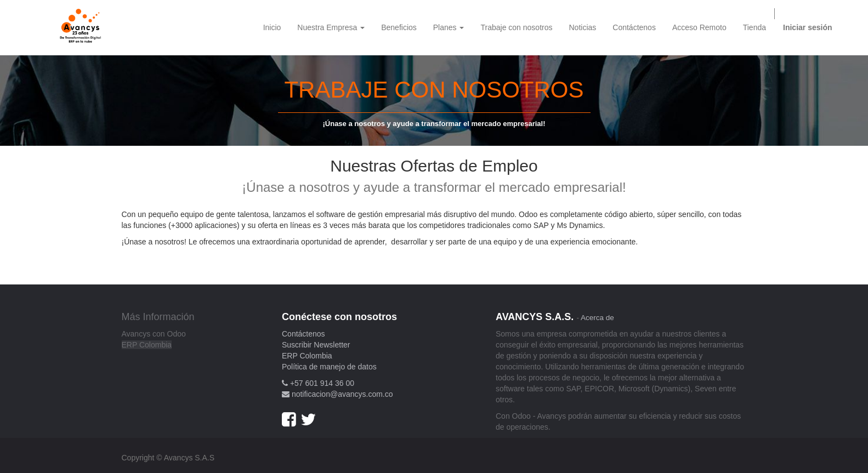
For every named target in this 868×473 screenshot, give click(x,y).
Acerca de (597, 318)
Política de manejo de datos (329, 367)
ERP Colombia (147, 345)
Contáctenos (303, 334)
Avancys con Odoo (154, 334)
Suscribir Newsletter (316, 345)
